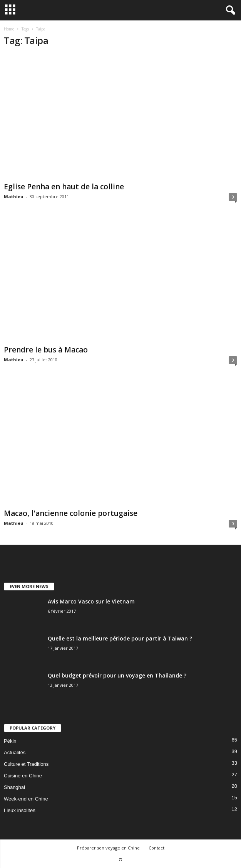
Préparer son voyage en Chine (108, 848)
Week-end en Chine (26, 799)
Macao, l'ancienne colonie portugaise (71, 513)
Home (9, 29)
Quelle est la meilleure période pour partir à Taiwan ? (120, 638)
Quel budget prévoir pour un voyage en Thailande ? (117, 675)
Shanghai (14, 787)
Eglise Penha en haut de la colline (64, 187)
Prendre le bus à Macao (46, 350)
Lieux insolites (20, 810)
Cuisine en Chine (23, 776)
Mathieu (14, 196)
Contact (156, 848)
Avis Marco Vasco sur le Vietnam (91, 601)
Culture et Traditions (26, 764)
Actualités (15, 753)
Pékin (10, 741)
